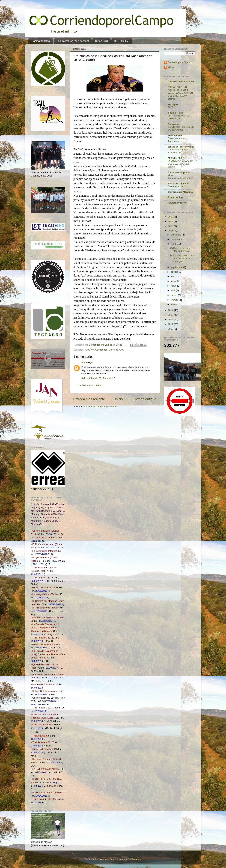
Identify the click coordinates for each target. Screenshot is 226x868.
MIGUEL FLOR (176, 158)
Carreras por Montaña (180, 192)
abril (173, 290)
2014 (171, 310)
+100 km (89, 350)
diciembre (176, 235)
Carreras (113, 350)
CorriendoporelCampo (179, 62)
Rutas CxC (101, 41)
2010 (171, 329)
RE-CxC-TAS (122, 41)
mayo (174, 286)
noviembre (177, 239)
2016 (171, 226)
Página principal (41, 41)
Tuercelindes (175, 135)
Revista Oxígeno (177, 203)
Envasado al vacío (178, 183)
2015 (171, 231)
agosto (175, 272)
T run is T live (176, 113)
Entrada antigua (145, 399)
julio (173, 276)
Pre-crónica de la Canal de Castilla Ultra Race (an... (183, 258)
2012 (171, 320)
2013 (171, 315)
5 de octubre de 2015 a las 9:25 (98, 378)
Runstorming (175, 197)
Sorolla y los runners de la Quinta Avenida (181, 128)
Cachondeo (101, 350)
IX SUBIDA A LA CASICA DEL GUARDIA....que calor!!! (180, 164)
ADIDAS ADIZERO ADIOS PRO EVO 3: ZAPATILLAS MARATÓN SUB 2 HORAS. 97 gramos (180, 93)
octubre (175, 244)
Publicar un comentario (90, 385)
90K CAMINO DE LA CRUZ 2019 (178, 117)
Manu (84, 362)
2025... (171, 107)
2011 (171, 324)
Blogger (136, 859)
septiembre (177, 267)
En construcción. (176, 186)
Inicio (119, 399)
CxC (122, 350)
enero (174, 304)
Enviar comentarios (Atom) (103, 406)
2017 (171, 221)
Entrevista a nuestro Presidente (178, 140)
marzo (174, 295)
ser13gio (173, 104)
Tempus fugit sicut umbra (180, 178)
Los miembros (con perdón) (73, 41)
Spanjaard (174, 124)
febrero (175, 300)
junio (174, 281)
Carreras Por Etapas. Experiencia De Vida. (179, 151)
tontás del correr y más (181, 147)
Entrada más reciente (89, 399)
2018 (171, 217)
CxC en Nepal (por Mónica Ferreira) (180, 250)
